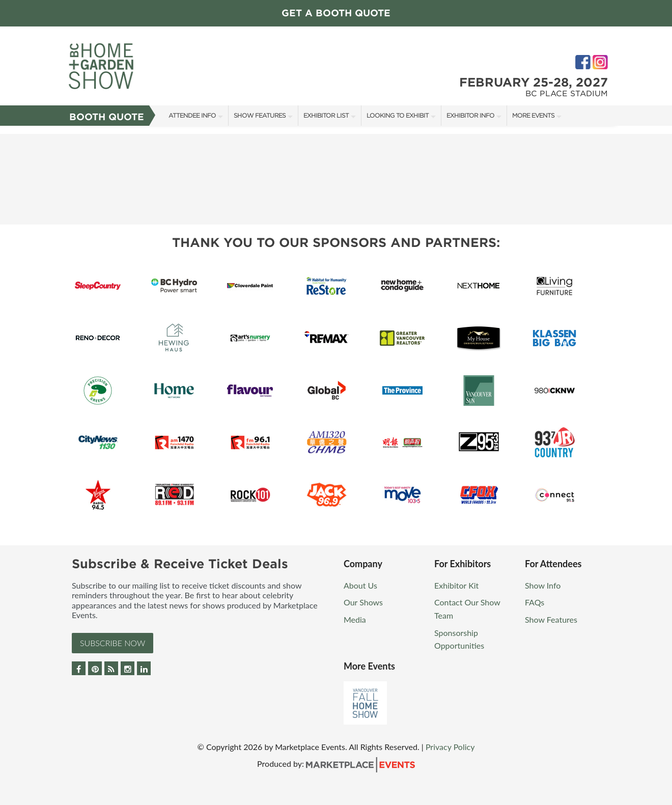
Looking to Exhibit (398, 115)
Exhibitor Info (470, 115)
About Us (360, 585)
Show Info (543, 585)
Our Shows (363, 602)
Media (355, 619)
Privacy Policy (450, 747)
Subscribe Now (113, 643)
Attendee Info (192, 115)
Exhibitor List (326, 115)
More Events (533, 115)
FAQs (535, 602)
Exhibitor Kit (456, 585)
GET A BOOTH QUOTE (336, 13)
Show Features (260, 115)
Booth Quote (107, 117)
